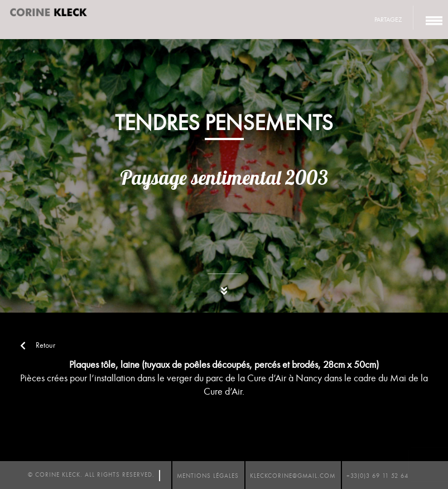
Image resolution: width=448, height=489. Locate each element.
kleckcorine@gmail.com (293, 476)
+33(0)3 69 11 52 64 (377, 476)
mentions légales (208, 476)
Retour (38, 345)
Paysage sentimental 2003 (224, 178)
